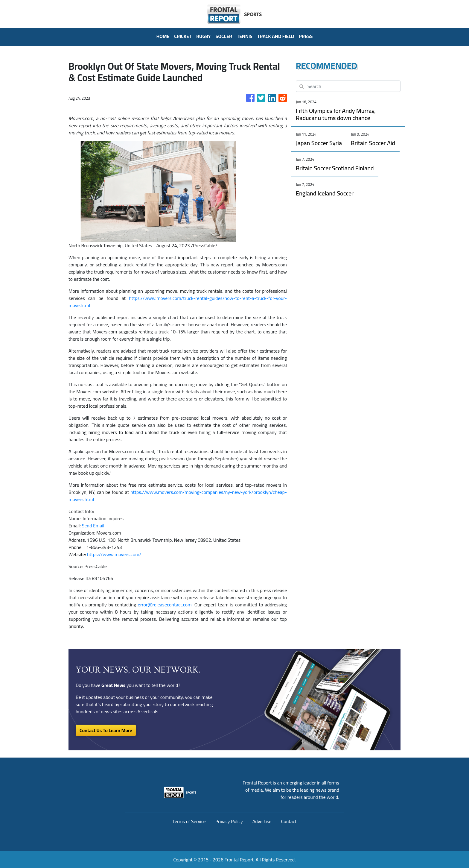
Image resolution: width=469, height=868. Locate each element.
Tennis (245, 36)
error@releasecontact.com (165, 605)
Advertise (262, 821)
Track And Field (276, 36)
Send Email (93, 526)
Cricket (183, 36)
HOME (163, 36)
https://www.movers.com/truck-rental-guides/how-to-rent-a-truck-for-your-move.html (178, 302)
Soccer (224, 36)
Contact (289, 821)
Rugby (203, 36)
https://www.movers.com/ (114, 554)
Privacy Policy (229, 821)
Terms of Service (189, 821)
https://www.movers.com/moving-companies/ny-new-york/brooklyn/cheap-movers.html (178, 496)
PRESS (306, 36)
